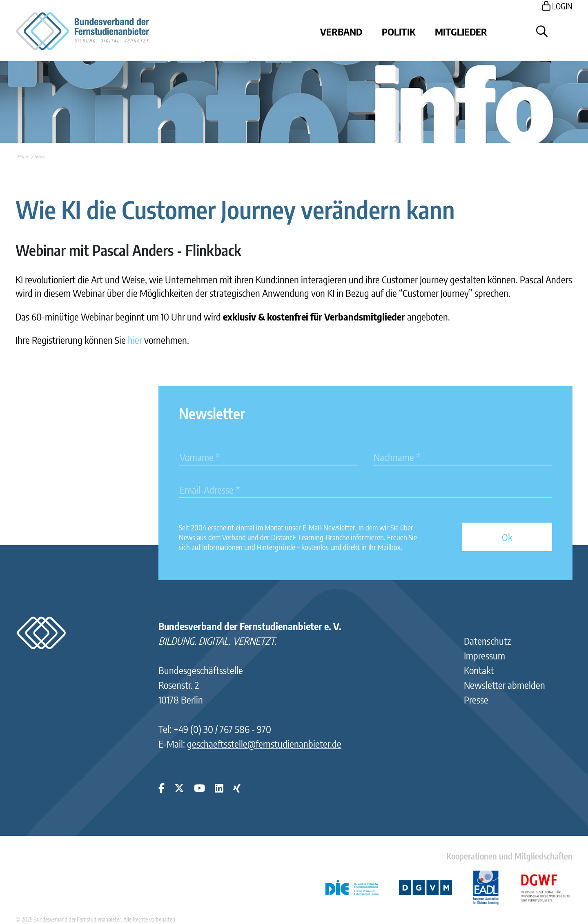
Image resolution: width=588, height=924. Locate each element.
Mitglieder (461, 31)
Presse (476, 699)
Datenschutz (487, 641)
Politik (399, 31)
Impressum (484, 655)
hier (135, 340)
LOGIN (557, 6)
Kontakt (479, 670)
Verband (341, 31)
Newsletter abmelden (504, 685)
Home (23, 157)
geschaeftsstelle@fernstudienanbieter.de (264, 744)
